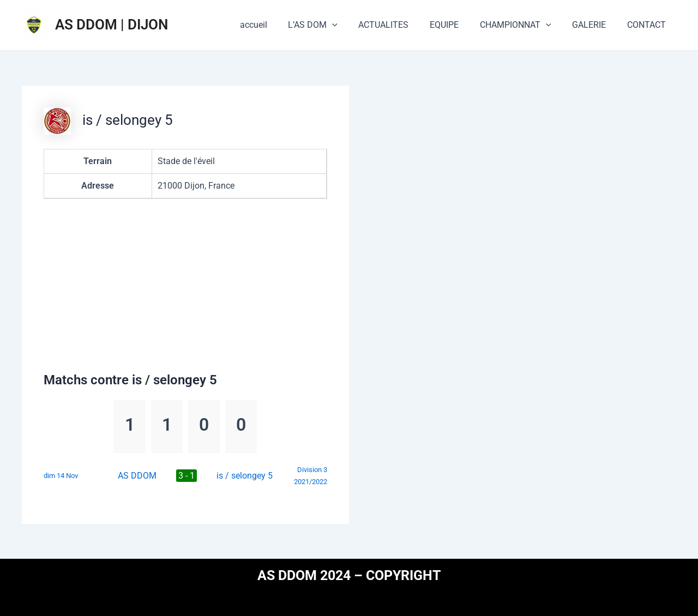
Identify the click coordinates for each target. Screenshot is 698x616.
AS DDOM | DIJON (112, 25)
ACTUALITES (400, 25)
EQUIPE (457, 25)
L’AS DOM (333, 25)
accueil (277, 25)
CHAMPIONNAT (524, 25)
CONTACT (648, 25)
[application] (352, 25)
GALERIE (594, 25)
